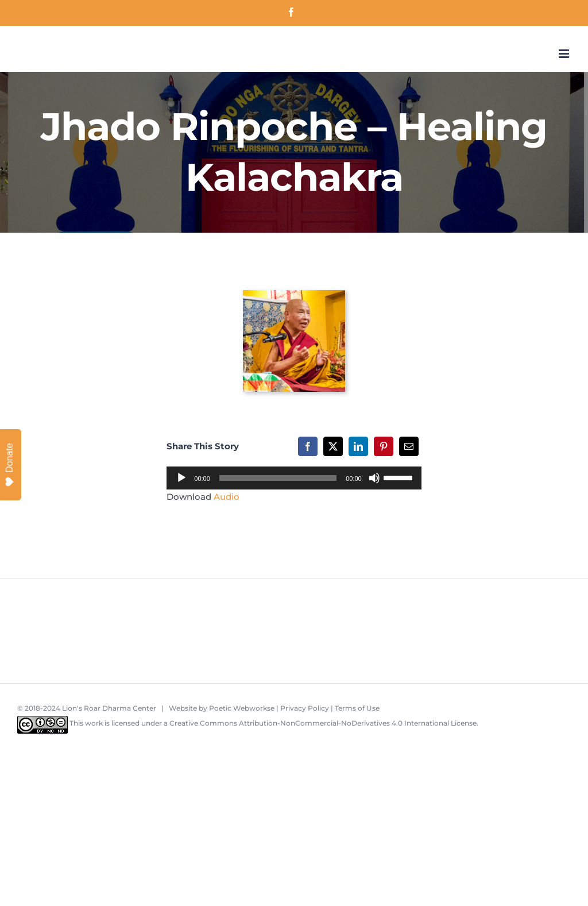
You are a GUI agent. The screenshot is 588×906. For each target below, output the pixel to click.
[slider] (278, 478)
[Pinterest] (384, 446)
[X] (333, 446)
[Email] (409, 446)
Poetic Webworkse (242, 708)
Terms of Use (357, 708)
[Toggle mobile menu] (565, 54)
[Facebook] (308, 446)
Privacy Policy (305, 708)
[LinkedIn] (358, 446)
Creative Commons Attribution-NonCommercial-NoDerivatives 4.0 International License (323, 723)
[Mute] (374, 478)
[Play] (181, 478)
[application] (294, 478)
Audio (227, 497)
